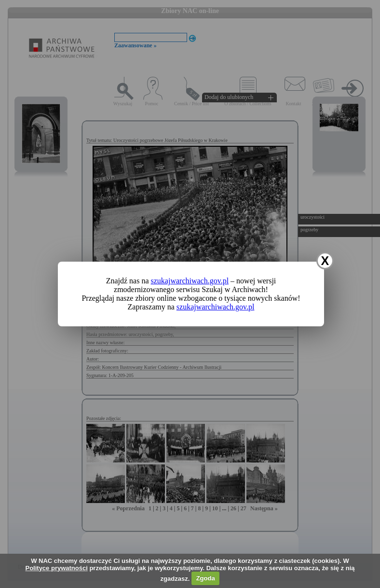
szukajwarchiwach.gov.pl (190, 281)
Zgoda (206, 578)
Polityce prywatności (56, 568)
